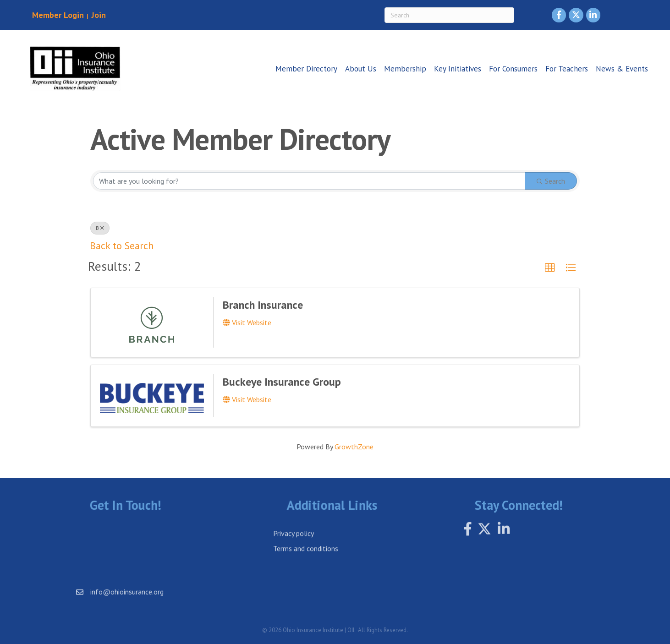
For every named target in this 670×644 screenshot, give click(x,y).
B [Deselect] (100, 228)
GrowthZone (354, 447)
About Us (361, 69)
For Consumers (513, 69)
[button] (550, 268)
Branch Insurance (263, 305)
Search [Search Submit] (551, 181)
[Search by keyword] (309, 181)
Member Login (58, 15)
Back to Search (122, 246)
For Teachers (567, 69)
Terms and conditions (306, 560)
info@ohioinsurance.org (127, 598)
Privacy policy (294, 545)
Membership (405, 69)
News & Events (622, 69)
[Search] (449, 15)
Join (98, 15)
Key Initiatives (458, 69)
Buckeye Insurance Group (282, 382)
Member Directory (306, 69)
